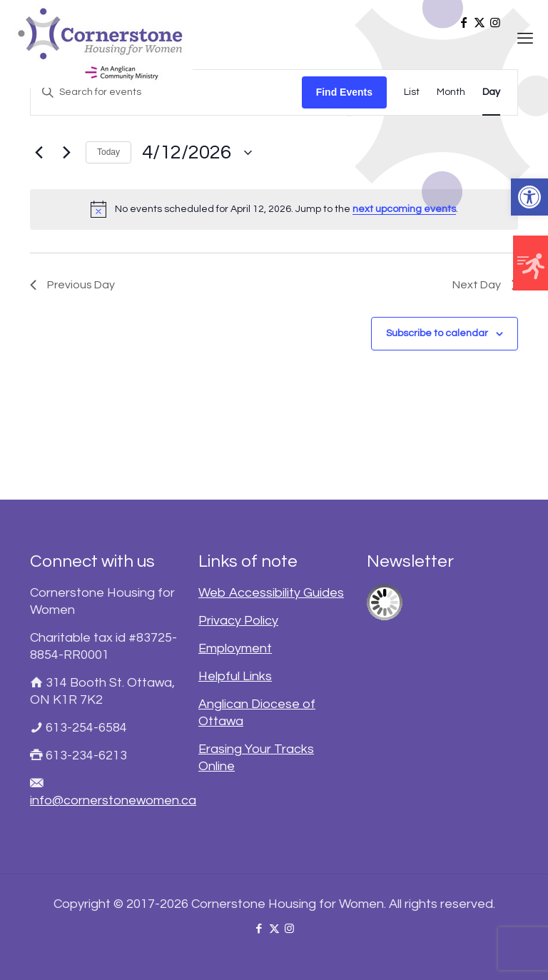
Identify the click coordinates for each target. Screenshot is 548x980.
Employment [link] (235, 648)
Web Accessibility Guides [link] (271, 593)
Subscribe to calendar (437, 333)
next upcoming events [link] (404, 209)
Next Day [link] (485, 285)
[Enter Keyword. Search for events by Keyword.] (166, 92)
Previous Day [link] (72, 285)
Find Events (344, 92)
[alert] (274, 209)
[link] (529, 197)
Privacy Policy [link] (238, 621)
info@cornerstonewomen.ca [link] (113, 800)
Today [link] (108, 152)
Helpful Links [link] (235, 676)
